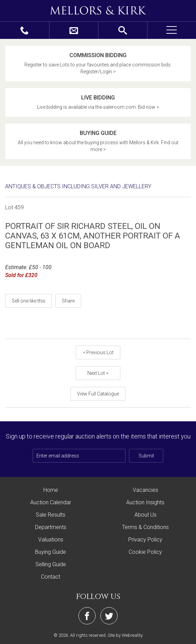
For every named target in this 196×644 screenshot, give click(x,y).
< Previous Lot (98, 352)
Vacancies (145, 490)
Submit (146, 456)
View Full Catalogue (98, 394)
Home (51, 490)
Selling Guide (51, 564)
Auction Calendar (51, 502)
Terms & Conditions (145, 527)
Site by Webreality (125, 635)
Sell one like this (29, 301)
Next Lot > (98, 373)
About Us (145, 515)
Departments (51, 527)
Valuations (51, 540)
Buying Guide (51, 552)
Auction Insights (145, 502)
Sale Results (51, 515)
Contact (51, 577)
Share (68, 301)
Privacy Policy (145, 540)
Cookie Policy (145, 552)
